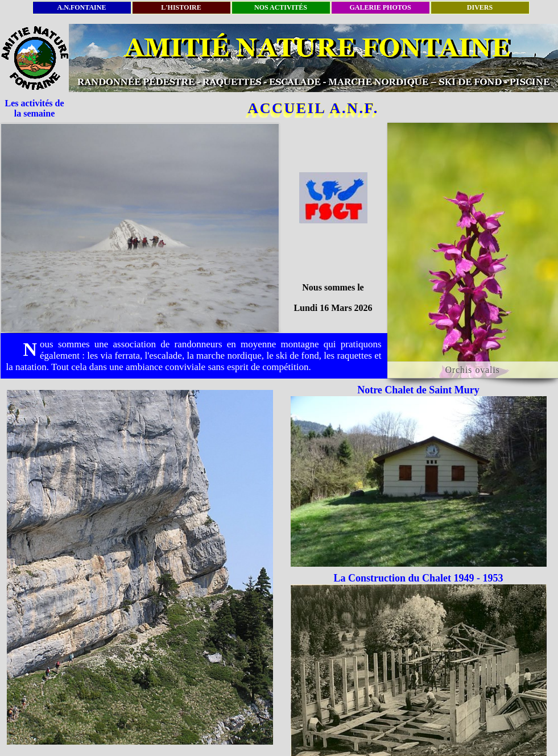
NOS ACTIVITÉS (281, 7)
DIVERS (480, 7)
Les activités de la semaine (35, 108)
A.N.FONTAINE (82, 7)
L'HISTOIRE (181, 7)
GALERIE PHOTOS (380, 7)
